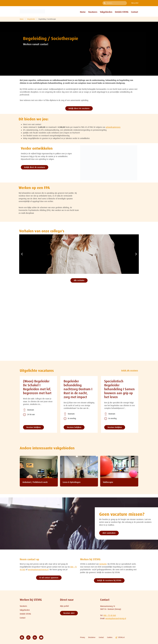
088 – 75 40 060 (110, 615)
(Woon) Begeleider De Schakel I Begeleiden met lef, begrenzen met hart (37, 387)
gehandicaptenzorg (113, 127)
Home (83, 12)
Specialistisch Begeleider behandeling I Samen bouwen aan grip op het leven (119, 389)
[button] (22, 254)
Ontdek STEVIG (122, 12)
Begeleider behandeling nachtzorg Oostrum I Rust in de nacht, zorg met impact (78, 389)
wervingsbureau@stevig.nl (38, 570)
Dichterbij (103, 564)
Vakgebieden (106, 12)
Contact (135, 12)
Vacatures (93, 12)
